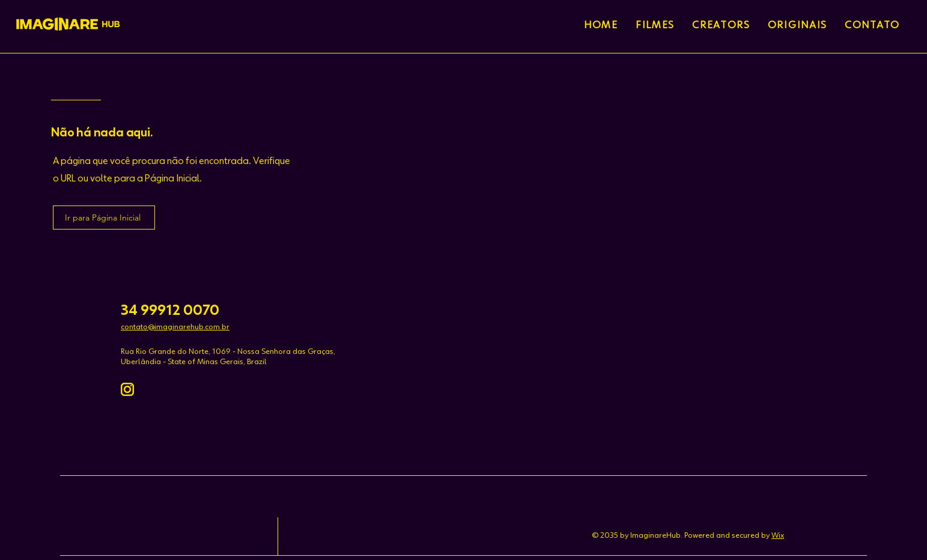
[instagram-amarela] (127, 389)
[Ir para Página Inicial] (104, 218)
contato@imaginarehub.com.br (175, 327)
